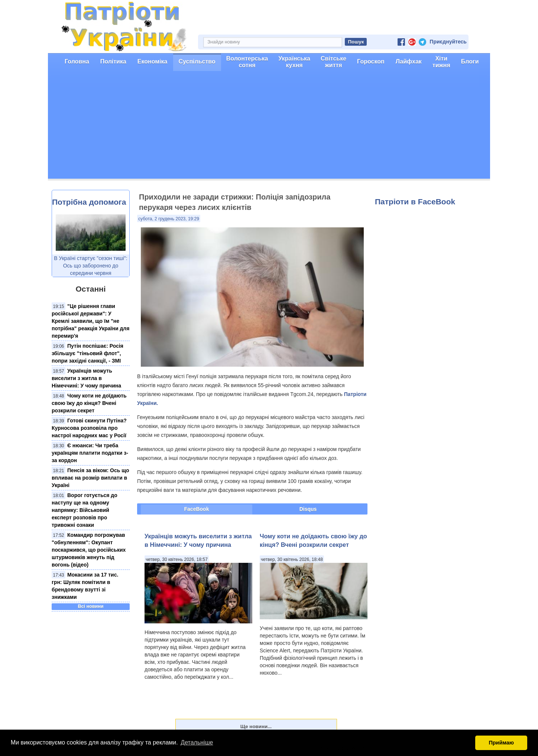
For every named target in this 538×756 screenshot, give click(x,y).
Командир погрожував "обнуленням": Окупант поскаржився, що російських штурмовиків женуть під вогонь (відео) (89, 550)
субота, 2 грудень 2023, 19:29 (169, 219)
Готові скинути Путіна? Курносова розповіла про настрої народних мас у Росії (89, 428)
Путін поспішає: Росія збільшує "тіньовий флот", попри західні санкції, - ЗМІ (87, 353)
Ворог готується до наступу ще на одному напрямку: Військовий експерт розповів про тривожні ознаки (85, 510)
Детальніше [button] (197, 742)
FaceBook (197, 509)
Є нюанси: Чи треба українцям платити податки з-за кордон (90, 453)
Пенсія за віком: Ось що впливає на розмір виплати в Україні (90, 478)
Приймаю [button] (501, 743)
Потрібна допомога (89, 202)
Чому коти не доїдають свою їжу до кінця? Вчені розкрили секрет (89, 403)
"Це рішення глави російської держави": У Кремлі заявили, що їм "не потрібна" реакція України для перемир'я (90, 321)
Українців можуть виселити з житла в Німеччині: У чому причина (86, 378)
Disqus (308, 509)
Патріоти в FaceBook (415, 202)
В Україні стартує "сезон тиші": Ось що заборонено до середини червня (90, 266)
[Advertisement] (269, 127)
